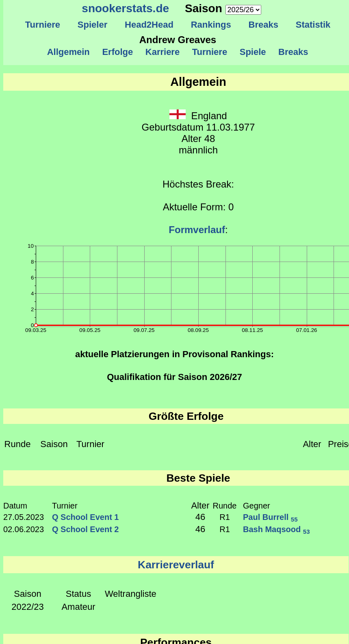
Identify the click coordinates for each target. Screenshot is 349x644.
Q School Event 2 (85, 529)
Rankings (211, 25)
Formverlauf (197, 230)
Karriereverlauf (176, 565)
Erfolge (117, 52)
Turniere (42, 25)
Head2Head (149, 25)
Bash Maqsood (276, 529)
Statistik (313, 25)
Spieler (93, 25)
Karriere (163, 52)
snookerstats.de (125, 8)
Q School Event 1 (85, 517)
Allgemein (68, 52)
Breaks (263, 25)
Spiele (253, 52)
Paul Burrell (270, 517)
